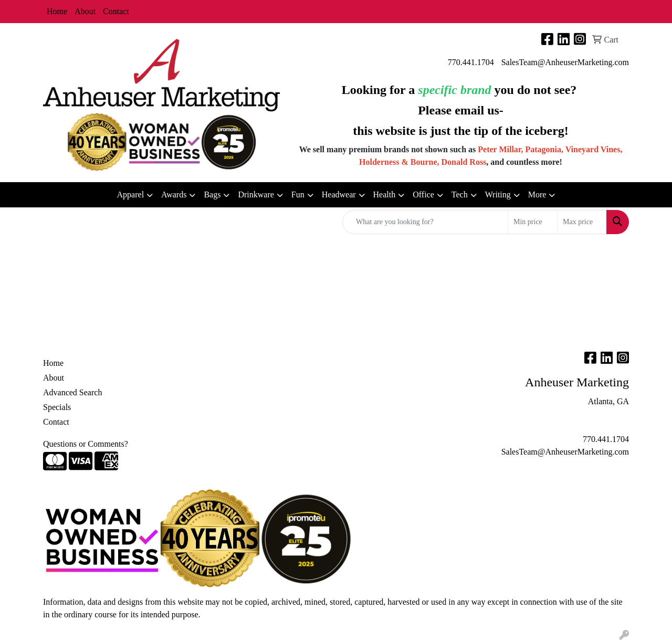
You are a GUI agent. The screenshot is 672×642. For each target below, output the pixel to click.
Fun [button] (298, 194)
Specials (57, 407)
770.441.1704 (471, 62)
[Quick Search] (425, 222)
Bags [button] (212, 194)
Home (57, 11)
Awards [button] (174, 194)
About (85, 11)
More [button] (537, 194)
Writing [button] (498, 194)
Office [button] (423, 194)
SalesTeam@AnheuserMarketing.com (565, 62)
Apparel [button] (131, 194)
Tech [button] (460, 194)
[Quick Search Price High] (582, 222)
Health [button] (385, 194)
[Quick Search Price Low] (533, 222)
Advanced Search (72, 392)
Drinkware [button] (256, 194)
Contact (116, 11)
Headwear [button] (339, 194)
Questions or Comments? (86, 444)
